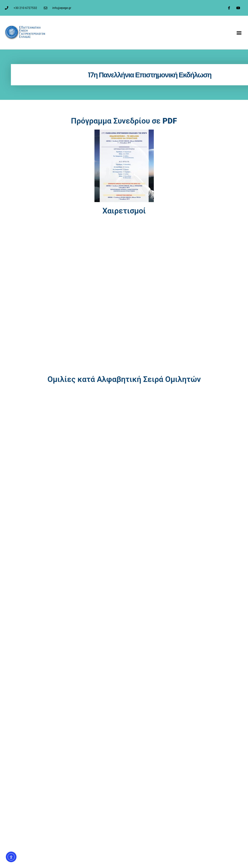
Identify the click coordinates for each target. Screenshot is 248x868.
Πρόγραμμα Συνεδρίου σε (124, 121)
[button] (239, 33)
